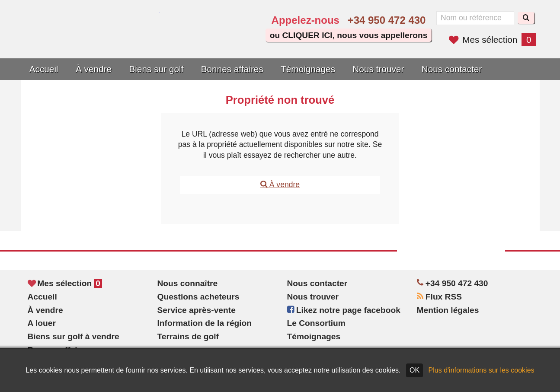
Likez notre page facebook (344, 310)
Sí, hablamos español (208, 40)
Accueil (44, 69)
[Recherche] (526, 18)
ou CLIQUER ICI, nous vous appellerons (349, 35)
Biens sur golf (156, 69)
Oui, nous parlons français (233, 40)
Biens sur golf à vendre (74, 336)
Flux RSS (440, 297)
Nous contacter (452, 69)
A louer (42, 323)
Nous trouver (378, 69)
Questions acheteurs (198, 297)
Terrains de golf (188, 336)
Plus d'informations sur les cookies (482, 370)
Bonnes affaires (232, 69)
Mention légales (448, 310)
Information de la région (205, 323)
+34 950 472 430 (387, 20)
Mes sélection (492, 40)
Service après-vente (197, 310)
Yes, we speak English (184, 40)
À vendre (94, 69)
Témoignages (308, 69)
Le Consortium (316, 323)
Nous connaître (188, 283)
